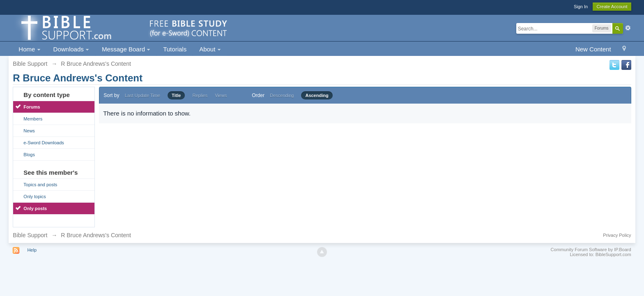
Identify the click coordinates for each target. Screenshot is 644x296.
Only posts (35, 208)
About (210, 49)
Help (32, 250)
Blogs (29, 155)
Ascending (317, 95)
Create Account (612, 7)
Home (29, 49)
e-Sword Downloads (44, 143)
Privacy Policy (617, 235)
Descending (282, 95)
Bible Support (30, 235)
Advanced (628, 28)
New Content (593, 49)
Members (33, 119)
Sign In (581, 7)
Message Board (126, 49)
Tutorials (175, 49)
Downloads (71, 49)
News (29, 131)
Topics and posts (40, 185)
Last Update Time (143, 95)
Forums (32, 107)
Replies (200, 95)
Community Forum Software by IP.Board (591, 250)
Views (221, 95)
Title (176, 95)
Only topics (34, 197)
